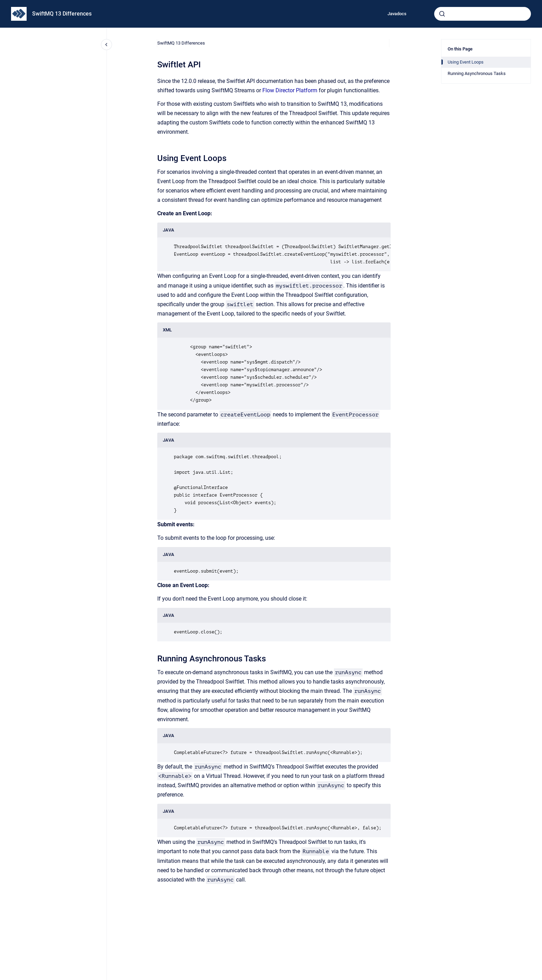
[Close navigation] (106, 45)
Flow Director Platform (290, 90)
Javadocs (397, 14)
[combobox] (483, 14)
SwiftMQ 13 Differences (62, 14)
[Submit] (442, 14)
